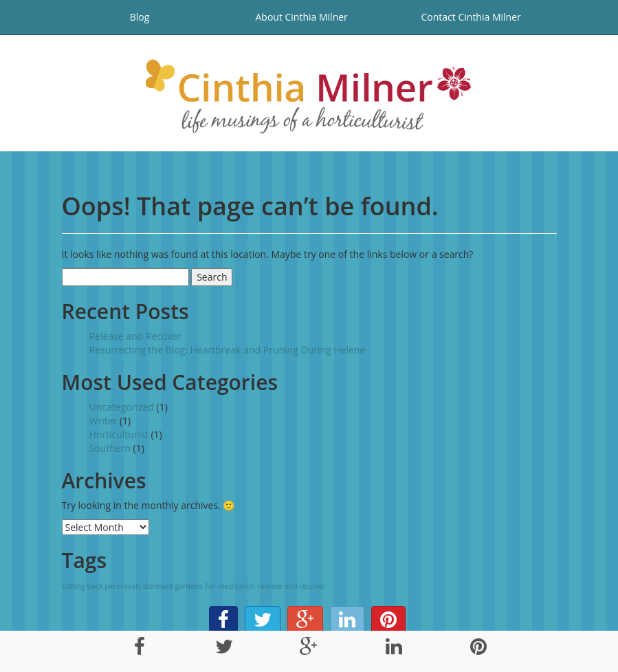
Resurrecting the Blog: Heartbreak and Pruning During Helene (228, 350)
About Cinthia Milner (301, 17)
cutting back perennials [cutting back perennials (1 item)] (101, 586)
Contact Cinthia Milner (471, 17)
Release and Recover (136, 336)
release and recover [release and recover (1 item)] (291, 586)
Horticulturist (119, 434)
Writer (103, 421)
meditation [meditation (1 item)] (236, 586)
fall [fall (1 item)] (210, 586)
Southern (110, 448)
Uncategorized (122, 407)
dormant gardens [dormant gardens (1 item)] (173, 586)
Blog (140, 17)
